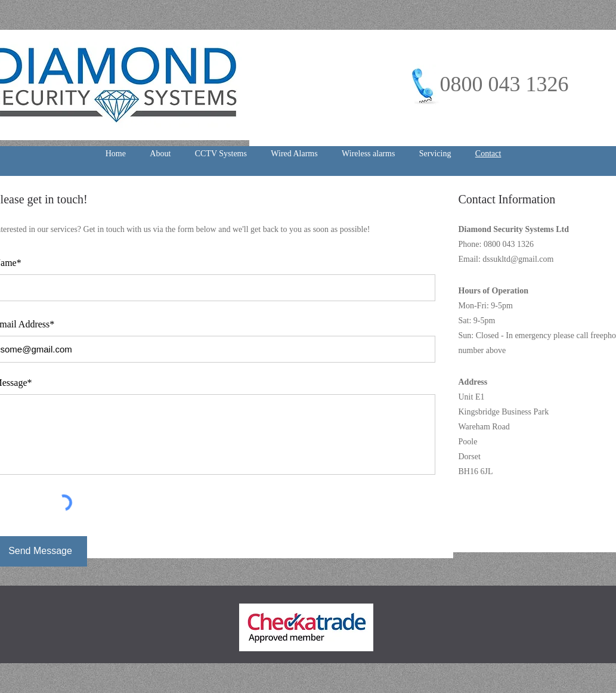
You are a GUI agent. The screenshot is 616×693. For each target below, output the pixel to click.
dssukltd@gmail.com (518, 259)
